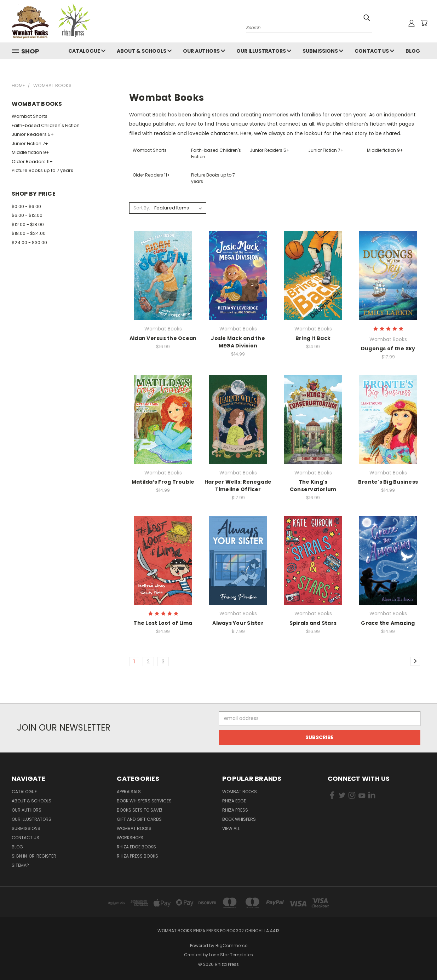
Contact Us (374, 51)
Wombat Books (134, 828)
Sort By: (142, 208)
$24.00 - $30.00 (29, 243)
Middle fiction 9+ (30, 152)
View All (231, 828)
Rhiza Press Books (137, 856)
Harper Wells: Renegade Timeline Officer (238, 486)
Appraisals (129, 792)
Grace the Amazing (388, 623)
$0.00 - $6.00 (26, 206)
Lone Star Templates (231, 955)
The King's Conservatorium (313, 486)
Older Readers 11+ (32, 162)
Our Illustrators (264, 51)
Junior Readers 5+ (33, 134)
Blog (413, 51)
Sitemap (20, 865)
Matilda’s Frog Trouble (163, 482)
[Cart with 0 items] (424, 23)
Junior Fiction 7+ (30, 143)
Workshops (130, 838)
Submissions (323, 51)
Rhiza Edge (234, 801)
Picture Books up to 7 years (42, 170)
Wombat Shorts (30, 116)
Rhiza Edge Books (136, 847)
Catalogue (87, 51)
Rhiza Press (235, 810)
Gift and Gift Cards (139, 819)
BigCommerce (231, 946)
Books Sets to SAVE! (139, 810)
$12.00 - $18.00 (28, 224)
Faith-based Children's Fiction (46, 125)
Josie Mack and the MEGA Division (238, 342)
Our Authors (204, 51)
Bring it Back (313, 338)
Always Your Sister (238, 623)
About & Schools (144, 51)
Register (46, 856)
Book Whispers (239, 819)
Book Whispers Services (144, 801)
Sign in (20, 856)
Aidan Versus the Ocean (163, 338)
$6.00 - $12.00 (27, 215)
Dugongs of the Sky (388, 348)
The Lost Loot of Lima (163, 623)
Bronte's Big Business (388, 482)
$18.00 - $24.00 (29, 233)
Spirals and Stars (313, 623)
